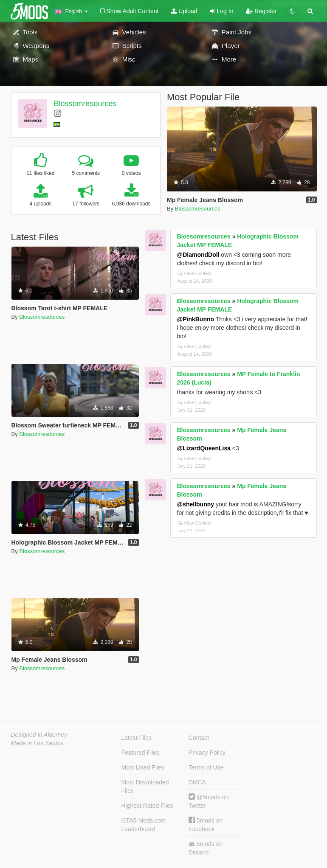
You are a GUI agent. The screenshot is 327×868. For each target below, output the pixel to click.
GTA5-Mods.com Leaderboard (144, 825)
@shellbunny (196, 504)
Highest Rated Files (147, 806)
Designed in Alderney (39, 735)
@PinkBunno (196, 319)
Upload (184, 11)
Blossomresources (85, 104)
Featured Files (140, 753)
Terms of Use (206, 767)
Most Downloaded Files (145, 787)
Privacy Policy (207, 753)
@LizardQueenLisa (204, 448)
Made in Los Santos (37, 743)
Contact (199, 738)
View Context (195, 273)
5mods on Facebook (206, 824)
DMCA (197, 782)
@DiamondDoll (198, 255)
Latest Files (137, 738)
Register (261, 11)
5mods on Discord (206, 848)
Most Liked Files (143, 767)
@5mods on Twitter (209, 801)
